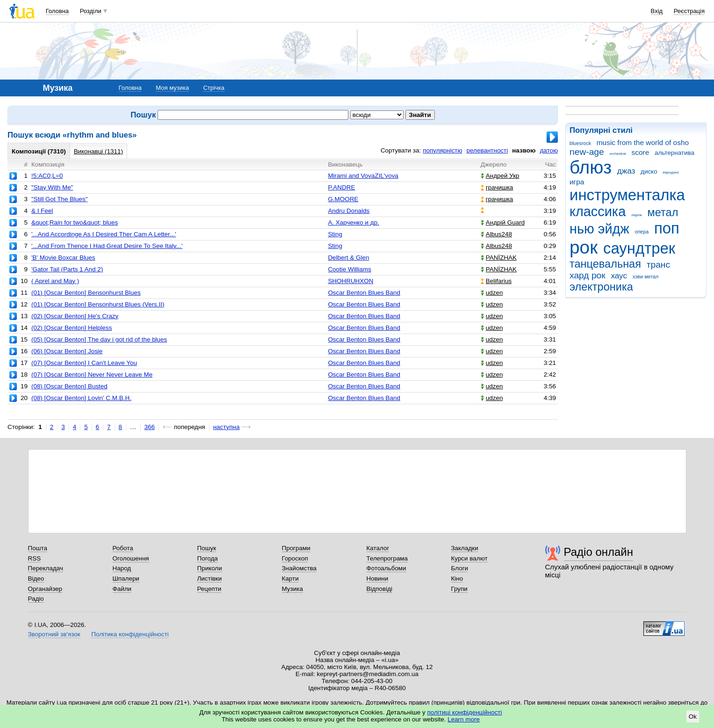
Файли (122, 589)
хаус (619, 276)
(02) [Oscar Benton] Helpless (72, 328)
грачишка (497, 187)
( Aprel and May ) (55, 281)
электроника (601, 287)
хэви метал (646, 277)
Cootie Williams (350, 269)
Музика (292, 589)
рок (584, 247)
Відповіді (380, 589)
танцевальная (605, 264)
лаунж (637, 215)
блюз (591, 167)
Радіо (36, 599)
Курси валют (469, 558)
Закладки (465, 548)
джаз (626, 171)
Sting (335, 234)
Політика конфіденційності (130, 634)
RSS (35, 558)
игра (577, 182)
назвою (524, 150)
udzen (492, 293)
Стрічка (213, 88)
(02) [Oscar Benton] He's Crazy (75, 316)
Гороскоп (295, 558)
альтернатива (674, 153)
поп (667, 228)
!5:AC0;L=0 (47, 176)
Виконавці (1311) (98, 151)
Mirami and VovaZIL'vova (363, 176)
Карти (290, 579)
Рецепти (209, 589)
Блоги (460, 568)
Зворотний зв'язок (54, 634)
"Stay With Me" (52, 187)
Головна (57, 11)
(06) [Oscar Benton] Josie (67, 351)
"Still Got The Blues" (60, 199)
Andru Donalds (349, 211)
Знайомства (299, 568)
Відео (36, 579)
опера (642, 232)
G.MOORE (343, 199)
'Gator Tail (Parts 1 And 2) (67, 269)
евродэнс (671, 172)
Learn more (464, 719)
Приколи (210, 568)
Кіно (457, 579)
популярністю (442, 150)
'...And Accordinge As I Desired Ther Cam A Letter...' (104, 234)
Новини (378, 579)
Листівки (210, 579)
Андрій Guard (503, 222)
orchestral (617, 154)
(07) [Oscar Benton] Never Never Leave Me (92, 375)
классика (598, 211)
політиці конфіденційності (465, 712)
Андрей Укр (500, 176)
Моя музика (172, 88)
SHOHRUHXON (350, 281)
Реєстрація (689, 11)
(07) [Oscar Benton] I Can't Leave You (84, 363)
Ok (693, 717)
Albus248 (496, 234)
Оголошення (131, 558)
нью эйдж (599, 229)
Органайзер (45, 589)
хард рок (588, 275)
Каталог (378, 548)
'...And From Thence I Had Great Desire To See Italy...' (107, 246)
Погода (208, 558)
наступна (227, 427)
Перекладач (46, 568)
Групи (459, 589)
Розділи (91, 11)
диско (649, 171)
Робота (123, 548)
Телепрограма (387, 558)
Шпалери (126, 579)
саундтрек (639, 248)
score (641, 152)
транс (658, 265)
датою (549, 150)
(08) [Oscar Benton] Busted (69, 386)
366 (150, 427)
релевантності (487, 150)
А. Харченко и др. (353, 222)
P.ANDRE (341, 187)
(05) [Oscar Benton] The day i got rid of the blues (99, 339)
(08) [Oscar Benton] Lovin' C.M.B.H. (81, 398)
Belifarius (496, 281)
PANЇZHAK (499, 258)
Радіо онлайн (599, 552)
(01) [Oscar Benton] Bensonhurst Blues (86, 293)
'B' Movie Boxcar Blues (63, 258)
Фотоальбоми (386, 568)
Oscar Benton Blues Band (364, 293)
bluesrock (580, 143)
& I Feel (42, 211)
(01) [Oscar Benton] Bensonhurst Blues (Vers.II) (98, 304)
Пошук (207, 548)
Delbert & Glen (348, 258)
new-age (587, 152)
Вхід (657, 11)
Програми (296, 548)
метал (663, 212)
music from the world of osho (643, 142)
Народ (122, 568)
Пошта (38, 548)
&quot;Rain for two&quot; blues (75, 222)
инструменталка (627, 195)
